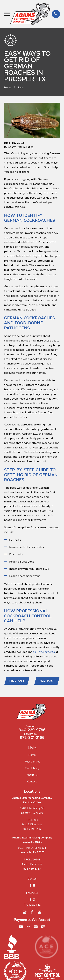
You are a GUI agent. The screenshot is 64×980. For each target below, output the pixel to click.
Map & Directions (32, 825)
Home (32, 755)
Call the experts (44, 652)
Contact (32, 782)
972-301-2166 (32, 737)
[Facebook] (32, 912)
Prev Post (17, 681)
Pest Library (32, 768)
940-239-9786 (32, 730)
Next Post (47, 681)
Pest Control (32, 762)
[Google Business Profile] (25, 912)
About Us (32, 775)
